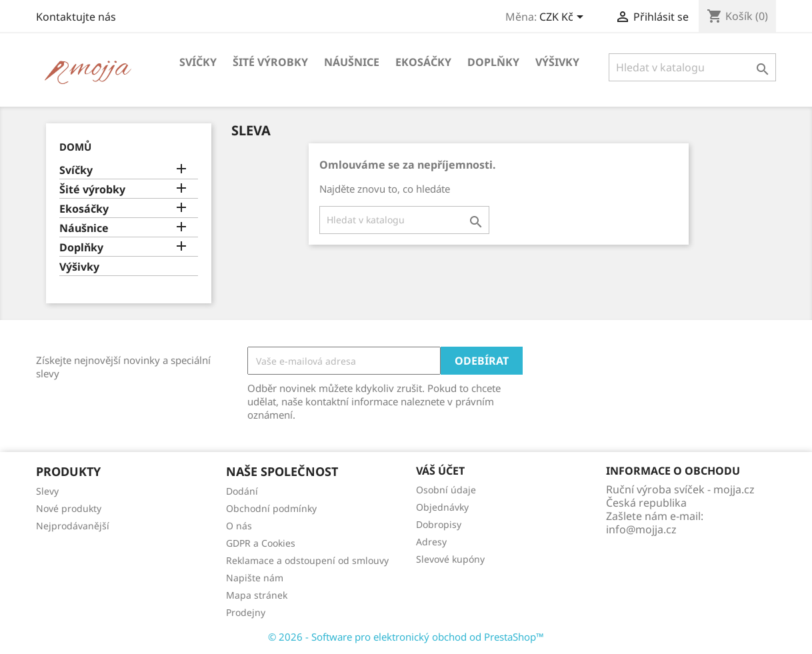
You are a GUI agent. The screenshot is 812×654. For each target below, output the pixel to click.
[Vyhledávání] (692, 67)
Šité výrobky (270, 62)
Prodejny (246, 612)
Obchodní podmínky (271, 508)
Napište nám (255, 578)
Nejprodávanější (73, 526)
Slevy (47, 491)
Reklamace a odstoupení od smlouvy (307, 560)
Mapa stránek (257, 595)
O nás (239, 526)
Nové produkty (69, 508)
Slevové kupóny (450, 559)
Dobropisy (439, 524)
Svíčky (198, 62)
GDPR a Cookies (261, 543)
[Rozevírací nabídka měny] (564, 18)
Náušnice (352, 62)
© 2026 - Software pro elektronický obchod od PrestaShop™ (406, 637)
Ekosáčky (423, 62)
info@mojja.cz (641, 529)
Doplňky (493, 62)
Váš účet (440, 471)
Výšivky (557, 62)
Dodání (242, 491)
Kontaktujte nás (76, 17)
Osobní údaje (446, 490)
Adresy (431, 542)
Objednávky (442, 507)
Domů (75, 147)
